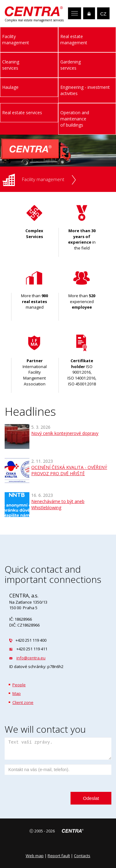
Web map (35, 856)
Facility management (39, 180)
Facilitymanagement (16, 39)
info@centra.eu (31, 658)
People (19, 685)
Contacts (82, 856)
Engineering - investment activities (85, 90)
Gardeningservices (71, 65)
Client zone (23, 702)
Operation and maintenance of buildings (75, 119)
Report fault (59, 856)
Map (17, 693)
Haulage (10, 87)
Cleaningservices (11, 65)
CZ (103, 14)
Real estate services (22, 113)
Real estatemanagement (74, 39)
